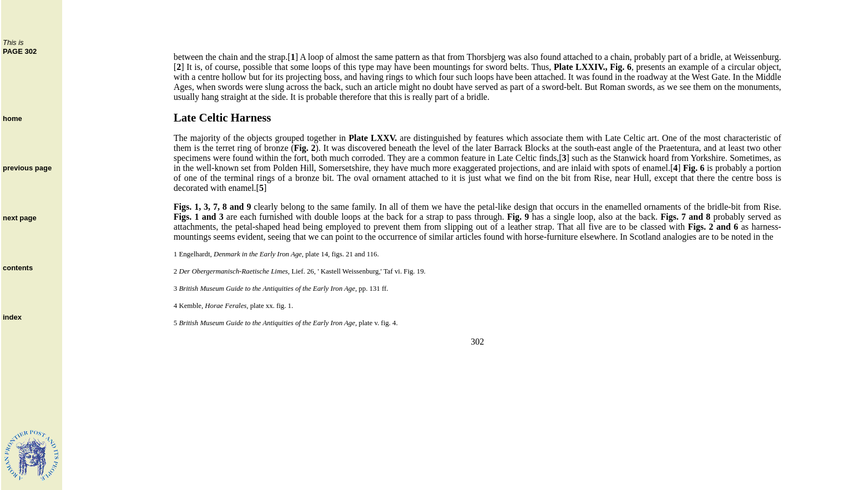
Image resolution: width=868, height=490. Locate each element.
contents (18, 268)
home (12, 118)
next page (20, 218)
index (12, 317)
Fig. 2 (305, 148)
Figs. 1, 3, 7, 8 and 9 (213, 207)
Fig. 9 (518, 217)
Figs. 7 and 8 (685, 217)
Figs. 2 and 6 (713, 227)
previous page (27, 168)
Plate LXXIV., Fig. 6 (593, 67)
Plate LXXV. (373, 138)
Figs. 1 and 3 (199, 217)
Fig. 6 (694, 168)
